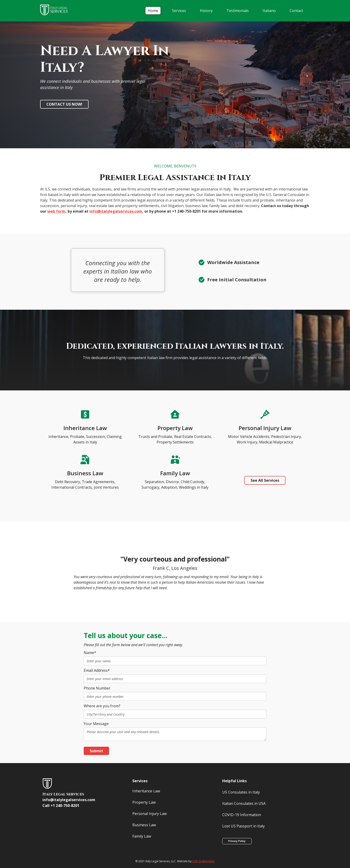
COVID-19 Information (242, 815)
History (206, 11)
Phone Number (97, 688)
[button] (179, 11)
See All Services (265, 480)
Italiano (269, 11)
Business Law (144, 825)
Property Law (144, 802)
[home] (56, 11)
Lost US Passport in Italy (243, 826)
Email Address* (97, 670)
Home (153, 11)
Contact (296, 11)
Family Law (142, 836)
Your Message (96, 724)
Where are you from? (102, 706)
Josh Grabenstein (203, 861)
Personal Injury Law (150, 814)
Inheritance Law (146, 791)
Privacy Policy (237, 841)
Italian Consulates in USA (244, 803)
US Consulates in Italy (241, 792)
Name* (90, 653)
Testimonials (238, 11)
